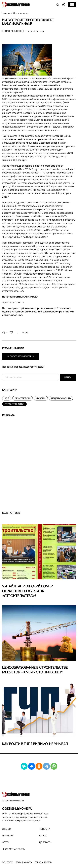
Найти (68, 377)
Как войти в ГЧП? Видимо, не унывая (35, 744)
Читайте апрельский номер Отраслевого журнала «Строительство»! (27, 591)
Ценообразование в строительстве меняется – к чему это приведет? (35, 670)
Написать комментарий (21, 356)
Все (7, 398)
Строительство (13, 31)
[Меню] (72, 5)
